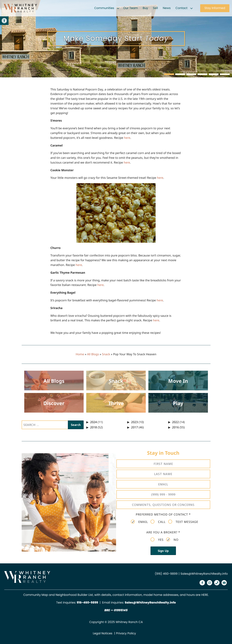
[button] (169, 74)
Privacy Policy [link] (126, 633)
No (172, 540)
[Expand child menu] (118, 8)
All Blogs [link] (93, 354)
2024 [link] (94, 422)
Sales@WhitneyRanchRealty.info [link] (204, 574)
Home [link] (80, 354)
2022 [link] (176, 422)
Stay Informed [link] (215, 8)
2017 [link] (135, 427)
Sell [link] (155, 8)
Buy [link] (145, 8)
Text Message (183, 522)
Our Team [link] (131, 8)
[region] (116, 39)
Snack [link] (106, 354)
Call (158, 522)
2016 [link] (176, 427)
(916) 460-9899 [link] (166, 574)
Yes (157, 540)
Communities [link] (104, 8)
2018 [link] (94, 427)
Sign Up (163, 551)
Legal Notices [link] (103, 633)
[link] (4, 21)
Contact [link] (181, 8)
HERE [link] (205, 595)
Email (139, 522)
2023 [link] (135, 422)
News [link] (167, 8)
